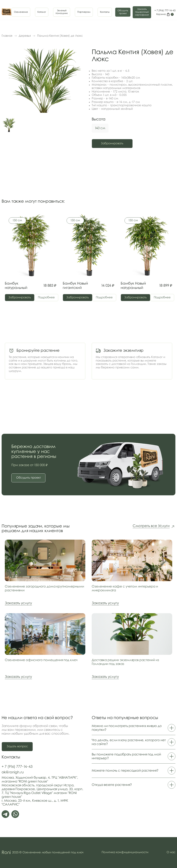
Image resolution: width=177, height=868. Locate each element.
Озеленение (21, 12)
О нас (171, 852)
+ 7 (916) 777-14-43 (165, 11)
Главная (7, 36)
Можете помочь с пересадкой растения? (134, 771)
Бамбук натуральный (16, 286)
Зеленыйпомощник (62, 12)
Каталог (42, 12)
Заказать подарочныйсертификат (142, 12)
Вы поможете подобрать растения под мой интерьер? (134, 757)
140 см (100, 128)
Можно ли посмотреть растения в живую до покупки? (134, 728)
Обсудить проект (123, 12)
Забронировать (113, 143)
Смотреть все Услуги (151, 526)
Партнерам (84, 12)
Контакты (105, 12)
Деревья (25, 36)
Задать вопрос (17, 747)
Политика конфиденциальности (125, 852)
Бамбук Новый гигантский (75, 286)
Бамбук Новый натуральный (133, 286)
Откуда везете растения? (134, 785)
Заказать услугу (18, 603)
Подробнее (47, 297)
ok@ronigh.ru (13, 772)
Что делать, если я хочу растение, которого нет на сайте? (134, 742)
